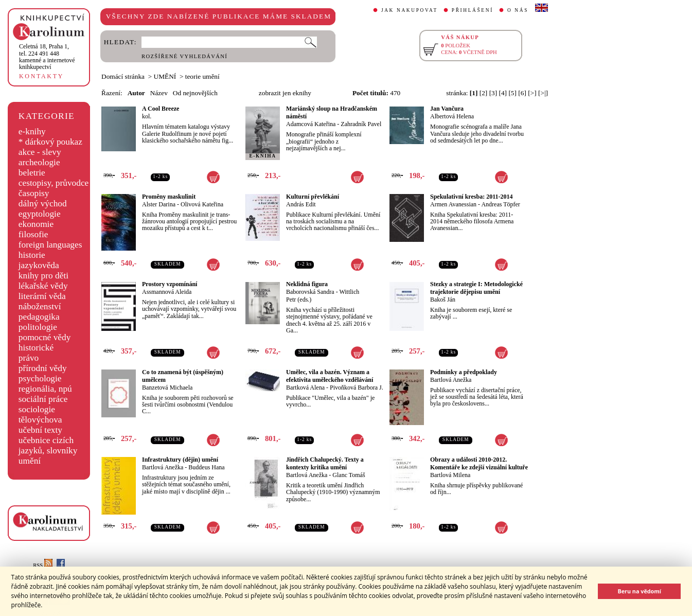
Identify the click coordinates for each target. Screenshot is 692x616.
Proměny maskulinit (169, 197)
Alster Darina (159, 204)
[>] (532, 93)
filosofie (33, 234)
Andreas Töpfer (500, 204)
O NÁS (518, 10)
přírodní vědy (43, 368)
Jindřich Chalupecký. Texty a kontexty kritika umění (325, 463)
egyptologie (40, 214)
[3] (493, 93)
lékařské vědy (43, 286)
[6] (522, 93)
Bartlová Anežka (451, 380)
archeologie (39, 162)
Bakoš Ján (443, 300)
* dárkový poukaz (50, 142)
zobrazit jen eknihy (285, 93)
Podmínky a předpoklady (464, 372)
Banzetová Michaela (167, 388)
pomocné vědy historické (45, 342)
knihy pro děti (43, 276)
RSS (43, 565)
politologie (38, 327)
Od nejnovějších (195, 93)
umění (30, 461)
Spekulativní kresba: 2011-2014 (471, 197)
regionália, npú (45, 389)
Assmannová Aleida (167, 292)
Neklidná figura (307, 284)
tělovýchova (40, 420)
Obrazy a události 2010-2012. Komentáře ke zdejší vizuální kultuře (479, 463)
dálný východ (43, 204)
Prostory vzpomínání (170, 284)
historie (32, 255)
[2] (484, 93)
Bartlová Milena (450, 475)
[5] (512, 93)
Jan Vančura (447, 109)
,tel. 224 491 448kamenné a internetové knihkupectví (47, 57)
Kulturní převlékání (313, 197)
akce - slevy (40, 152)
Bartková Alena (305, 388)
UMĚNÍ (165, 76)
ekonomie (36, 224)
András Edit (301, 204)
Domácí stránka (123, 76)
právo (29, 358)
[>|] (543, 93)
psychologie (40, 379)
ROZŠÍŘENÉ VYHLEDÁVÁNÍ (184, 56)
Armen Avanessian (453, 204)
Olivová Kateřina (202, 204)
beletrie (32, 173)
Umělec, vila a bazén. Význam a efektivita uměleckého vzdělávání (330, 376)
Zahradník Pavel (361, 124)
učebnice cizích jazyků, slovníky (48, 445)
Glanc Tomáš (349, 475)
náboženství (40, 306)
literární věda (42, 296)
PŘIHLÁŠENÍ (473, 10)
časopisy (34, 193)
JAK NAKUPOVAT (410, 10)
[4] (503, 93)
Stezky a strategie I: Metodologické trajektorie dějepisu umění (476, 288)
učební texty (40, 430)
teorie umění (202, 76)
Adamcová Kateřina (311, 124)
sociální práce (43, 399)
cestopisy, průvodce (54, 183)
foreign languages (50, 245)
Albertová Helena (452, 116)
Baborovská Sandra (310, 292)
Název (159, 93)
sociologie (37, 409)
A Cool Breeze (161, 109)
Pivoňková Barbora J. (357, 388)
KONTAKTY (41, 76)
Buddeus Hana (206, 467)
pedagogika (39, 317)
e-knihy (32, 131)
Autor (136, 93)
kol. (147, 116)
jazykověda (39, 265)
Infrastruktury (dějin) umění (180, 460)
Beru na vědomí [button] (639, 591)
